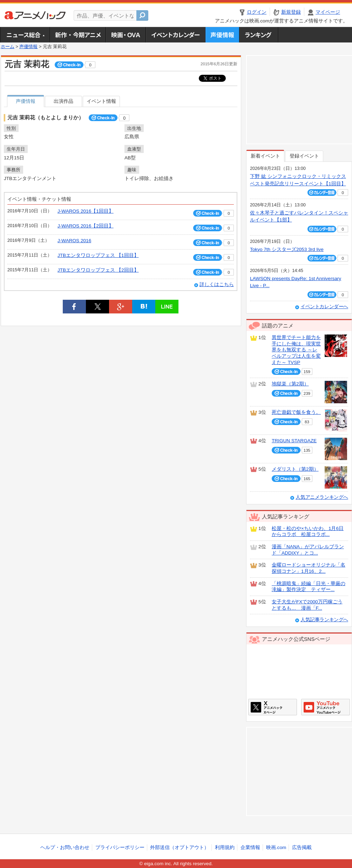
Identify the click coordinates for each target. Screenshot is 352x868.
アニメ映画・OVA (126, 35)
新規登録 (291, 12)
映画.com (276, 847)
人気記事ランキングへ (324, 620)
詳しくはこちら (217, 284)
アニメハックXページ (273, 707)
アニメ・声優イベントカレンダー (175, 35)
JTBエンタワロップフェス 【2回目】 (98, 270)
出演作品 (63, 101)
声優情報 (222, 35)
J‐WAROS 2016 (74, 241)
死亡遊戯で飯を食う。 (296, 412)
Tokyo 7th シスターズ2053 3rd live (287, 249)
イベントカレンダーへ (324, 307)
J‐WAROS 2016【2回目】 (86, 226)
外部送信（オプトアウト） (180, 847)
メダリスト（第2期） (295, 469)
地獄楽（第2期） (290, 384)
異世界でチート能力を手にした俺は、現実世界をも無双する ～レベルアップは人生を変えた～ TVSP (296, 350)
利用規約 (225, 847)
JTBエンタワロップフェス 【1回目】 (98, 255)
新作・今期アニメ (78, 35)
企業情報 (250, 847)
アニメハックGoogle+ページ (326, 707)
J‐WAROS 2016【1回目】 (86, 211)
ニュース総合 (25, 35)
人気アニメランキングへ (322, 497)
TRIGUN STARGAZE (294, 441)
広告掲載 (302, 847)
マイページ (328, 12)
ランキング (259, 35)
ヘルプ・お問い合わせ (65, 847)
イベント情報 (101, 101)
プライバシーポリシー (120, 847)
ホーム (8, 47)
